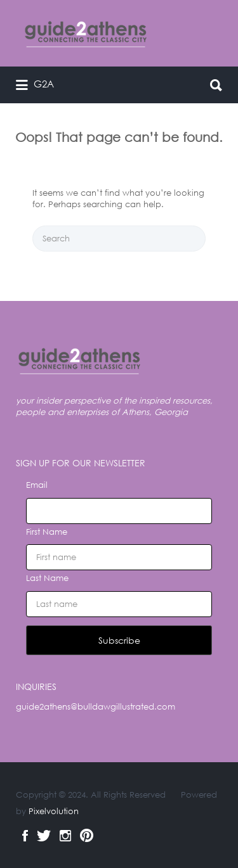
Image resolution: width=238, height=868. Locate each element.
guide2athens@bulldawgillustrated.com (96, 707)
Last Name (47, 578)
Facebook (25, 836)
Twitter (44, 836)
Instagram (65, 836)
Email (37, 485)
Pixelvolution (54, 811)
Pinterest (87, 836)
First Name (47, 532)
